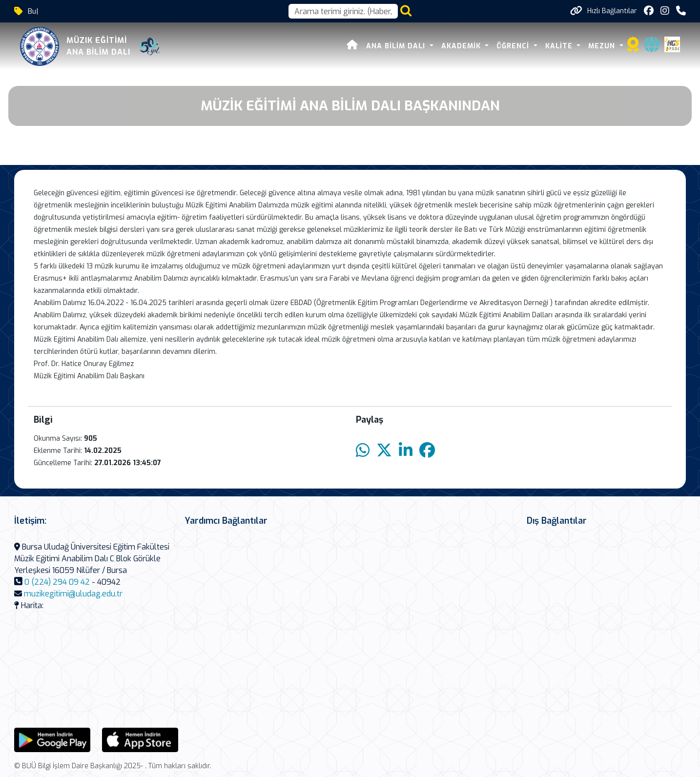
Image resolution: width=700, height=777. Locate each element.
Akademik (462, 46)
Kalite (560, 46)
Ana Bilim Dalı (397, 46)
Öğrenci (514, 46)
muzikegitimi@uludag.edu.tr (73, 594)
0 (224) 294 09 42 (57, 582)
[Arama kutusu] (343, 11)
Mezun (603, 46)
